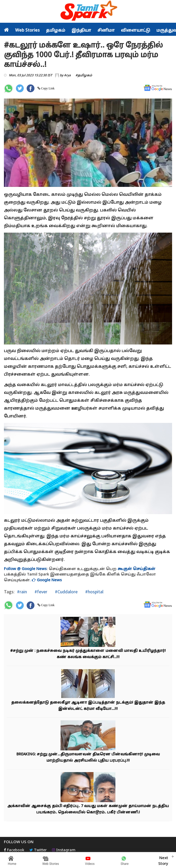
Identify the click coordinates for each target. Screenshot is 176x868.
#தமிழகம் (84, 76)
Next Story (163, 860)
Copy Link (47, 88)
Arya (67, 76)
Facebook (14, 850)
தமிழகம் (56, 31)
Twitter (38, 850)
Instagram (64, 850)
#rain (22, 592)
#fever (40, 592)
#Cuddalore (66, 592)
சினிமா (106, 31)
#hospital (94, 592)
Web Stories (27, 31)
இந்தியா (81, 31)
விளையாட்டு (136, 31)
